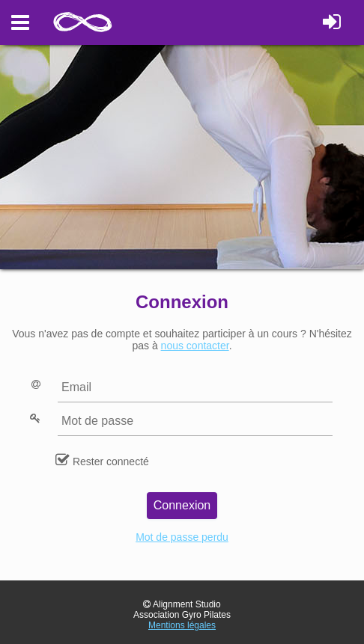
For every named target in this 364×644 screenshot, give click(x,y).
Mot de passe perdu (182, 537)
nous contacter (195, 346)
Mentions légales (182, 625)
